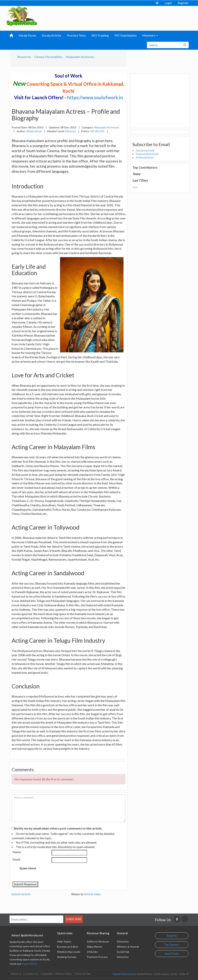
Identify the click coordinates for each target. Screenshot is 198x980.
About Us (16, 974)
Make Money (95, 947)
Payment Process (97, 957)
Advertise (123, 941)
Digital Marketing (123, 974)
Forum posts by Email (147, 154)
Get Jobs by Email (145, 150)
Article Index (92, 894)
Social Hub (123, 952)
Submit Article (21, 894)
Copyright (47, 974)
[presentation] (71, 872)
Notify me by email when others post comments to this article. (58, 828)
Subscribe (74, 919)
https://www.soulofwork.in (95, 97)
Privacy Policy (64, 974)
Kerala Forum (27, 35)
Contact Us (31, 974)
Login (168, 3)
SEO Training (100, 35)
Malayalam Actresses (80, 57)
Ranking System (67, 957)
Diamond (70, 131)
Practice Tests (76, 35)
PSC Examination (125, 35)
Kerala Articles (52, 35)
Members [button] (150, 35)
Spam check (28, 868)
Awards (172, 936)
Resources (24, 57)
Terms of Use (83, 974)
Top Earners (172, 944)
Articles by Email (145, 158)
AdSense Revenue (98, 941)
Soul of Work (30, 964)
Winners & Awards (128, 947)
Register (183, 3)
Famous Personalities (48, 57)
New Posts (172, 953)
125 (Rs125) (97, 131)
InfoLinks (92, 952)
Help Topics (64, 941)
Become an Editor (68, 947)
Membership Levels (69, 952)
